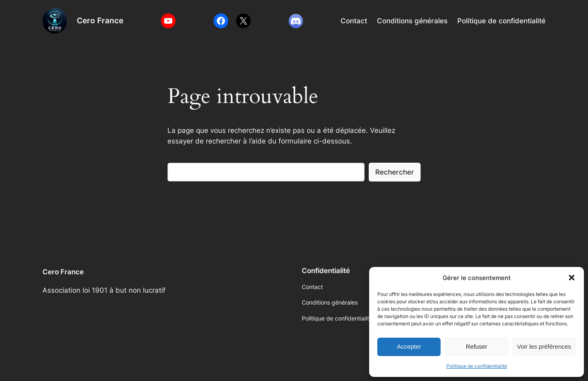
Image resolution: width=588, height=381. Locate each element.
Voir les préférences (544, 346)
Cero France (100, 20)
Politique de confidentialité (477, 366)
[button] (572, 278)
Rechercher (395, 172)
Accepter (409, 346)
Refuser (477, 346)
